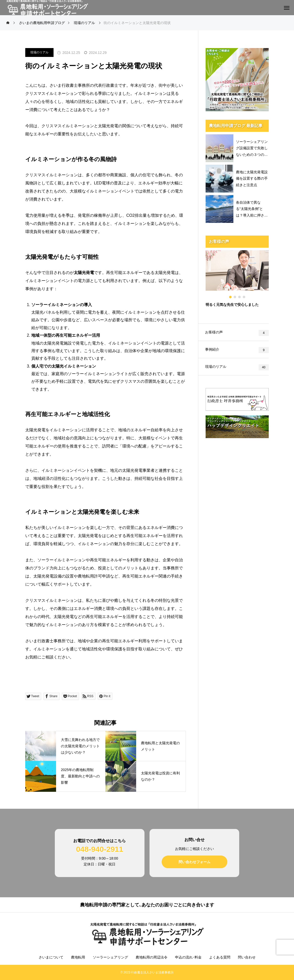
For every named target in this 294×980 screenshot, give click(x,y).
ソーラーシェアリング (110, 957)
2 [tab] (235, 297)
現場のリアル (39, 52)
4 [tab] (244, 297)
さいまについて (51, 957)
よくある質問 (220, 957)
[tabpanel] (237, 282)
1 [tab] (231, 297)
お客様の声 (215, 333)
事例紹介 (213, 350)
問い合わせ (247, 957)
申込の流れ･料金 (188, 957)
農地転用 (78, 957)
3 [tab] (240, 297)
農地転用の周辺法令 (152, 957)
